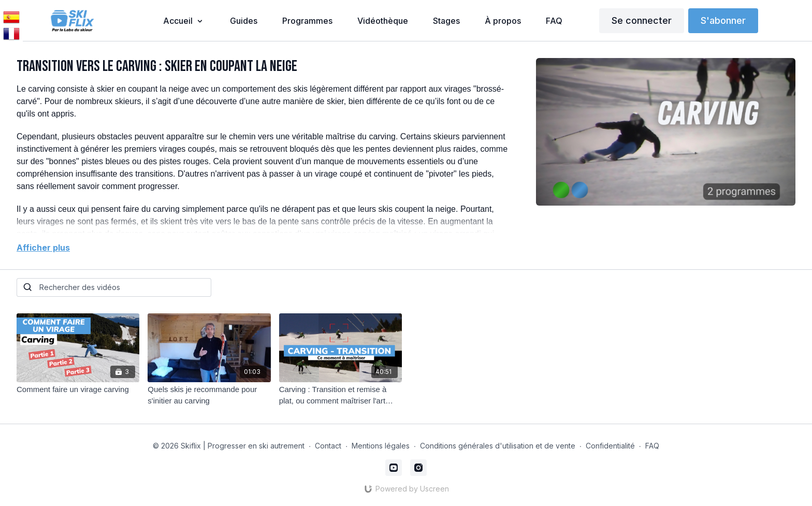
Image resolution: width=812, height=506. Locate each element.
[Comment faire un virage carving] (78, 390)
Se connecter (642, 20)
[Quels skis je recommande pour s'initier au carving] (209, 395)
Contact (328, 446)
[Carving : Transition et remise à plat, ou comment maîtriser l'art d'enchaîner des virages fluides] (340, 395)
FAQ (652, 446)
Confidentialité (610, 446)
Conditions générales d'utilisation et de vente (498, 446)
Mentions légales (381, 446)
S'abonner (723, 20)
